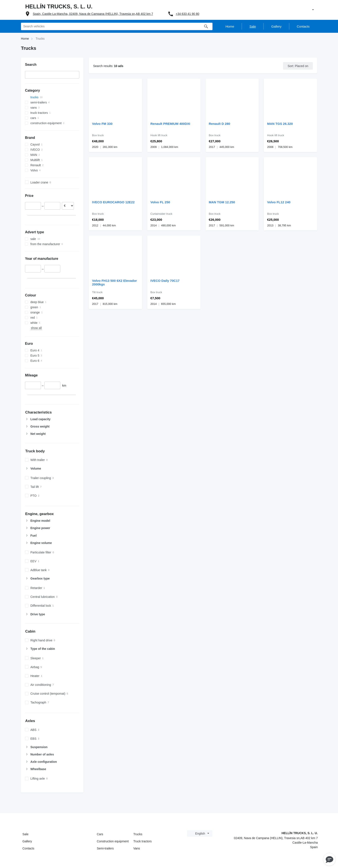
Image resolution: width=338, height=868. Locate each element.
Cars (100, 834)
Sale (25, 834)
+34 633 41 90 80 (187, 14)
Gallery (27, 841)
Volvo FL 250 (160, 202)
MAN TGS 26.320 (280, 124)
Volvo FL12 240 (279, 202)
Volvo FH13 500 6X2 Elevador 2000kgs (114, 282)
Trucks (138, 834)
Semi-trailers (105, 848)
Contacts (28, 848)
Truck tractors (143, 841)
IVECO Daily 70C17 (165, 281)
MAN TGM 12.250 (222, 202)
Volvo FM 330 (102, 124)
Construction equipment (113, 841)
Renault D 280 (220, 124)
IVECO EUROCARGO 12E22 (113, 202)
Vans (137, 848)
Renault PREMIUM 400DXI (170, 124)
